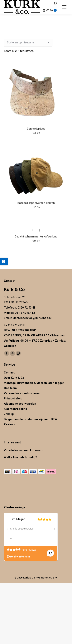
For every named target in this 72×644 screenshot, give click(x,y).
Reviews (9, 424)
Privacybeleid (13, 398)
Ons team (10, 388)
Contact (9, 373)
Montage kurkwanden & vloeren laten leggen (34, 383)
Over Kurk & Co (14, 378)
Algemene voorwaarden (20, 404)
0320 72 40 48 (26, 308)
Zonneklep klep (36, 129)
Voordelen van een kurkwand (24, 450)
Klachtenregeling (15, 409)
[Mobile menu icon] (64, 7)
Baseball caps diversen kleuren (36, 203)
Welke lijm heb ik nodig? (20, 457)
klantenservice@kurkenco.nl (32, 318)
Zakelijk (9, 414)
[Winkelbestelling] (28, 43)
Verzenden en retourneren (22, 393)
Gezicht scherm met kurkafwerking (36, 237)
